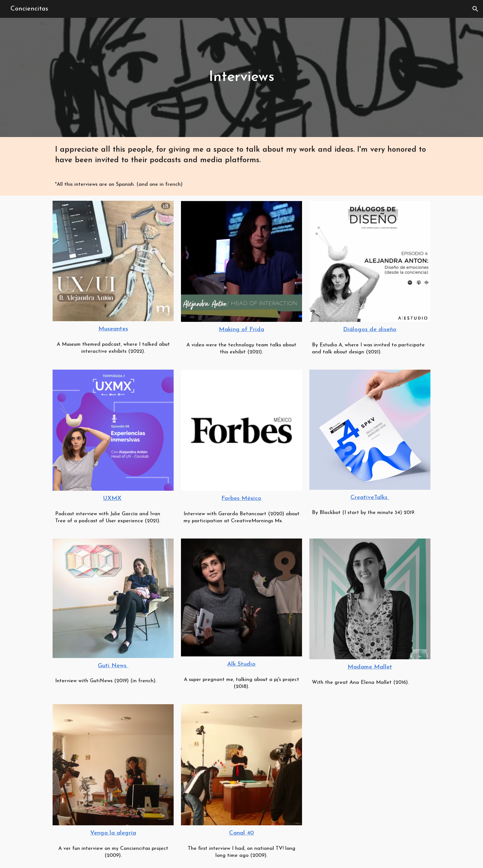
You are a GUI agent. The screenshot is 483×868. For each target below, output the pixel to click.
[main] (242, 77)
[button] (475, 9)
